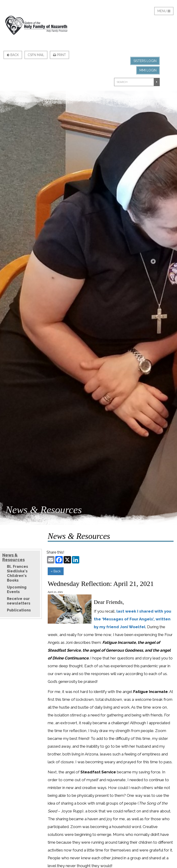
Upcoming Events (17, 590)
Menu (164, 11)
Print (59, 55)
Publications (19, 610)
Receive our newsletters (19, 601)
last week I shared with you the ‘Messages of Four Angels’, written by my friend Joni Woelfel (133, 619)
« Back (56, 571)
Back (13, 55)
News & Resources (13, 557)
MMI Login (148, 70)
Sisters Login (145, 61)
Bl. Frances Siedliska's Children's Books (18, 573)
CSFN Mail (36, 55)
